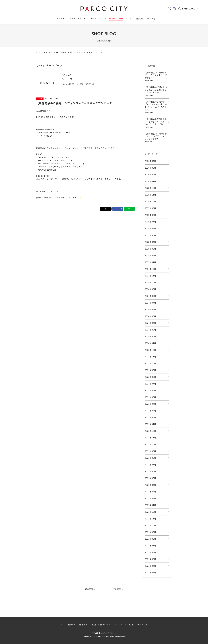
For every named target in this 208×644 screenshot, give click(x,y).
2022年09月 (151, 451)
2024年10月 (151, 282)
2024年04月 (151, 323)
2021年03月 (151, 573)
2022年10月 (151, 444)
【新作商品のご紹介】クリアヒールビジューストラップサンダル (156, 138)
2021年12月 (151, 512)
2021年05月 (151, 559)
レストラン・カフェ (77, 19)
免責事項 (71, 625)
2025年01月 (151, 262)
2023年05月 (151, 397)
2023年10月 (151, 363)
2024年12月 (151, 269)
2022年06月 (151, 471)
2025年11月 (151, 195)
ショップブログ (116, 19)
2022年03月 (151, 492)
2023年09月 (151, 370)
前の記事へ (90, 589)
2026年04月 (151, 161)
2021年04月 (151, 566)
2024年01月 (151, 343)
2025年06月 (151, 228)
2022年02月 (151, 498)
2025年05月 (151, 235)
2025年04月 (151, 242)
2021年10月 (151, 525)
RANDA (66, 75)
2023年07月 (151, 384)
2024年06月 (151, 309)
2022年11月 (151, 438)
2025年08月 (151, 215)
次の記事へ (118, 589)
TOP (61, 625)
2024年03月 (151, 330)
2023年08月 (151, 377)
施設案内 (140, 19)
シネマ (150, 19)
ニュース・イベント (97, 19)
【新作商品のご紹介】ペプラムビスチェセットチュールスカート (156, 91)
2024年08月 (151, 296)
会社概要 (83, 625)
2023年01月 (151, 424)
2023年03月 (151, 411)
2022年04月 (151, 485)
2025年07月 (151, 222)
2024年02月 (151, 336)
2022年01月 (151, 505)
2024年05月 (151, 316)
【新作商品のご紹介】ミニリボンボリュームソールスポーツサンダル (156, 123)
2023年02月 (151, 417)
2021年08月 (151, 539)
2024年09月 (151, 289)
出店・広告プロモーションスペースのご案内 (112, 625)
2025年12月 (151, 188)
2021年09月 (151, 532)
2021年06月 (151, 552)
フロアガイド (59, 19)
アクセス (130, 19)
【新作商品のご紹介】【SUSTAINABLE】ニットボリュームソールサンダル (156, 107)
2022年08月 (151, 458)
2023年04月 (151, 404)
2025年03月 (151, 249)
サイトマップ (143, 625)
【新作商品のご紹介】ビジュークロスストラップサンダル (156, 77)
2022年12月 (151, 431)
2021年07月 (151, 546)
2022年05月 (151, 478)
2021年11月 (151, 519)
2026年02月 (151, 174)
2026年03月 (151, 168)
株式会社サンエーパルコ (104, 633)
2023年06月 (151, 390)
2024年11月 (151, 276)
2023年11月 (151, 357)
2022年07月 (151, 465)
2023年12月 (151, 350)
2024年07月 (151, 303)
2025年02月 (151, 255)
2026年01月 (151, 181)
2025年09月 (151, 208)
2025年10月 (151, 202)
